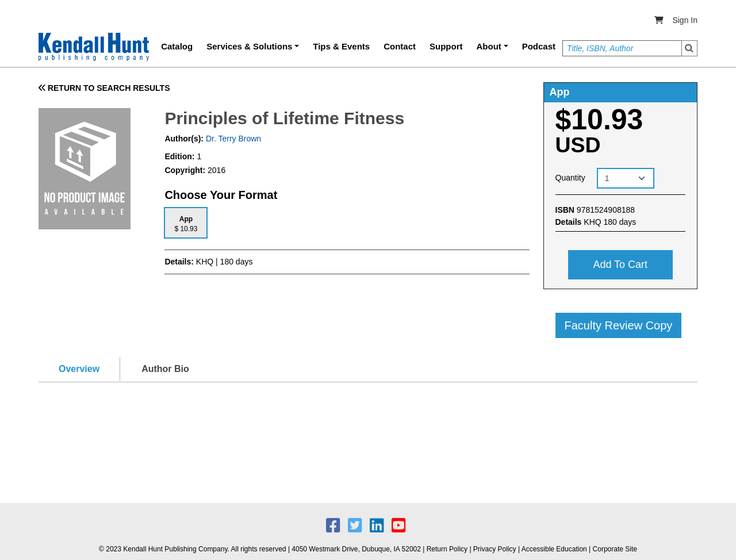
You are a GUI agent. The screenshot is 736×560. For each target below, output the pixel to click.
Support (446, 46)
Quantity (570, 178)
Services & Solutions (249, 46)
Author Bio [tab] (165, 369)
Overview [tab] (79, 369)
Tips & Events (341, 46)
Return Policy (447, 549)
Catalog (177, 46)
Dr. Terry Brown (232, 139)
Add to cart (620, 264)
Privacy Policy (495, 549)
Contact (400, 46)
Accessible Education (554, 549)
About (489, 46)
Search (689, 48)
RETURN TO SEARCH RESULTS (104, 88)
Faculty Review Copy (619, 325)
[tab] (186, 223)
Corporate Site (615, 549)
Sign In (685, 20)
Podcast (539, 46)
